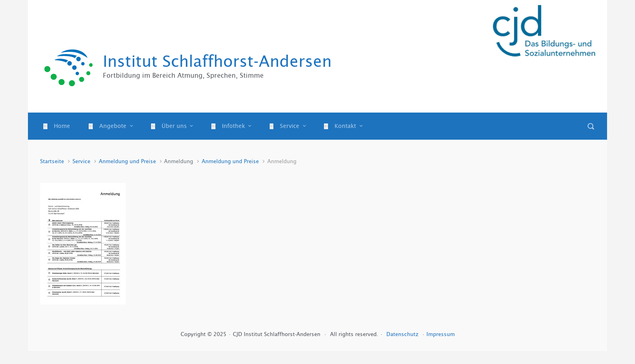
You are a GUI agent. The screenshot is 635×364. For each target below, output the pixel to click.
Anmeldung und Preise (127, 161)
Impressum (441, 334)
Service (81, 161)
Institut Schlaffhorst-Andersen (217, 61)
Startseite (52, 161)
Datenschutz (403, 334)
